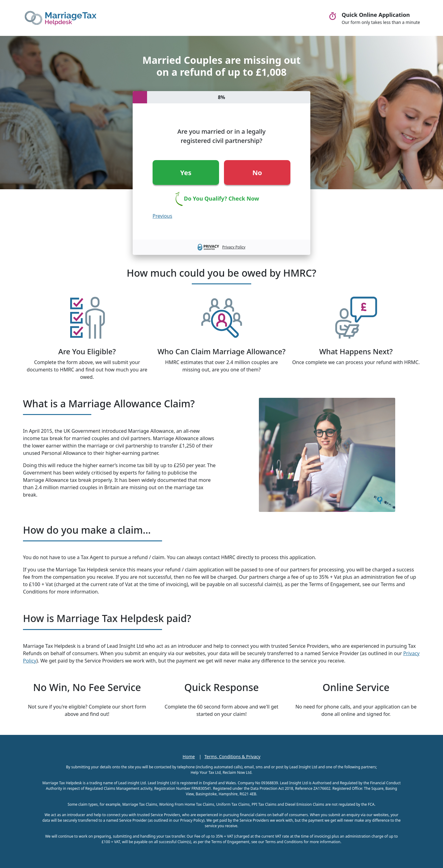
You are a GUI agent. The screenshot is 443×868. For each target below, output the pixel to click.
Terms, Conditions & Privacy (232, 757)
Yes (186, 172)
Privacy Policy (234, 247)
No (257, 172)
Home (189, 757)
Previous (162, 216)
